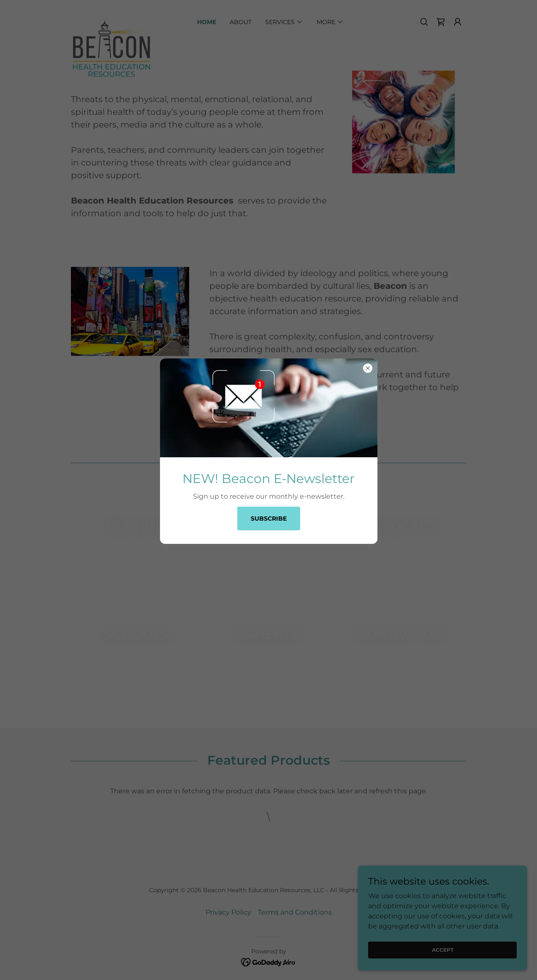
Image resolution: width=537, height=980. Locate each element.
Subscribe (269, 519)
